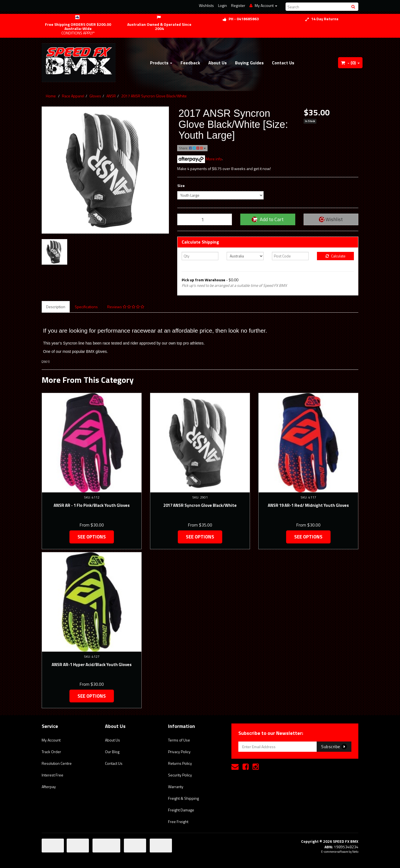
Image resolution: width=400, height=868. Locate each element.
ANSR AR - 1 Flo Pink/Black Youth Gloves (92, 505)
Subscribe (334, 746)
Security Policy (180, 775)
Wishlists (206, 5)
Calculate (336, 256)
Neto (355, 852)
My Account (51, 740)
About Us (217, 63)
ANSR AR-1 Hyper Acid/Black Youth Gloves (92, 665)
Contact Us (283, 63)
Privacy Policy (179, 752)
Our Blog (112, 752)
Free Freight (178, 822)
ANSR (111, 96)
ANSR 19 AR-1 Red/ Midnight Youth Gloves (308, 505)
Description (56, 307)
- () (350, 63)
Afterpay (49, 787)
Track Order (51, 752)
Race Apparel (73, 96)
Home (51, 96)
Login (222, 5)
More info (200, 159)
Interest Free (52, 775)
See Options (92, 537)
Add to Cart (268, 219)
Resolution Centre (57, 763)
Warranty (176, 787)
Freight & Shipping (183, 798)
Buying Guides (249, 63)
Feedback (190, 63)
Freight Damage (181, 810)
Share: (192, 148)
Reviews (126, 307)
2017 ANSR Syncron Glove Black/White (154, 96)
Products (161, 63)
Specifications (86, 307)
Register (238, 5)
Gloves (95, 96)
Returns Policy (180, 763)
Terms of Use (179, 740)
